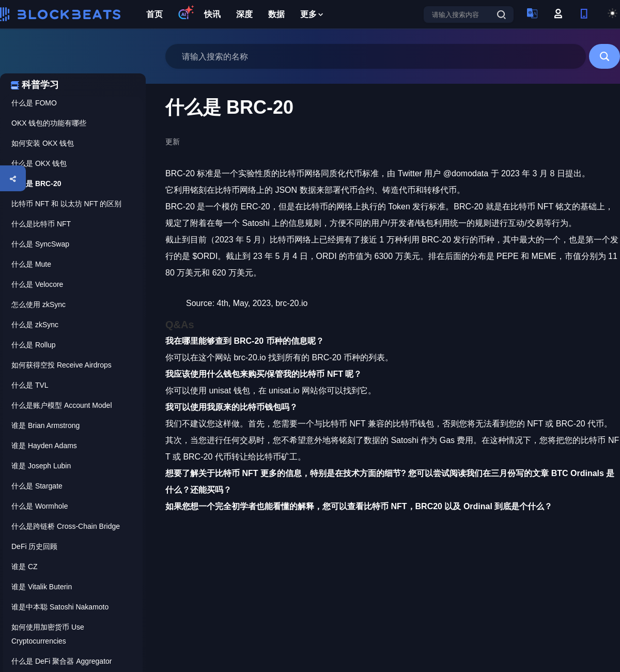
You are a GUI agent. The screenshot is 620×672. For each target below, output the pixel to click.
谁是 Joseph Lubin (41, 466)
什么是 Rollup (34, 345)
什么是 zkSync (35, 325)
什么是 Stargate (37, 486)
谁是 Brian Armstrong (45, 425)
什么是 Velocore (37, 284)
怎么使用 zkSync (38, 304)
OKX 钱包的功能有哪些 (49, 123)
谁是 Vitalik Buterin (42, 587)
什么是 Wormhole (40, 506)
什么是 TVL (30, 385)
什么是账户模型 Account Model (62, 405)
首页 (154, 14)
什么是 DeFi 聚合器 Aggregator (62, 661)
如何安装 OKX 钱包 (43, 143)
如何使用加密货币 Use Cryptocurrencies (48, 634)
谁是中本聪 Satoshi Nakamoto (60, 607)
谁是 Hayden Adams (44, 446)
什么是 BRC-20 (36, 184)
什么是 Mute (31, 264)
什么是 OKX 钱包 (39, 163)
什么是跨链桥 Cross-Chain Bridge (66, 526)
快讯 (212, 14)
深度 (244, 14)
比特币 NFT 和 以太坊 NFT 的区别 (66, 204)
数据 (276, 14)
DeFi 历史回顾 (34, 546)
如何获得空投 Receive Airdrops (61, 365)
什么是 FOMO (34, 103)
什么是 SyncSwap (40, 244)
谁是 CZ (25, 567)
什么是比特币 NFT (41, 224)
